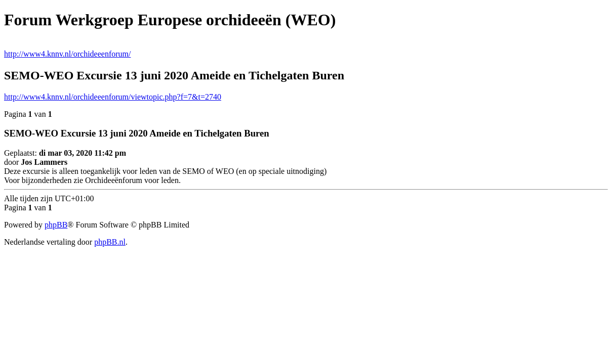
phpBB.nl (110, 242)
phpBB (56, 225)
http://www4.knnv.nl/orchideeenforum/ (67, 54)
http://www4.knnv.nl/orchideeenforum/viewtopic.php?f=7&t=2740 (113, 97)
